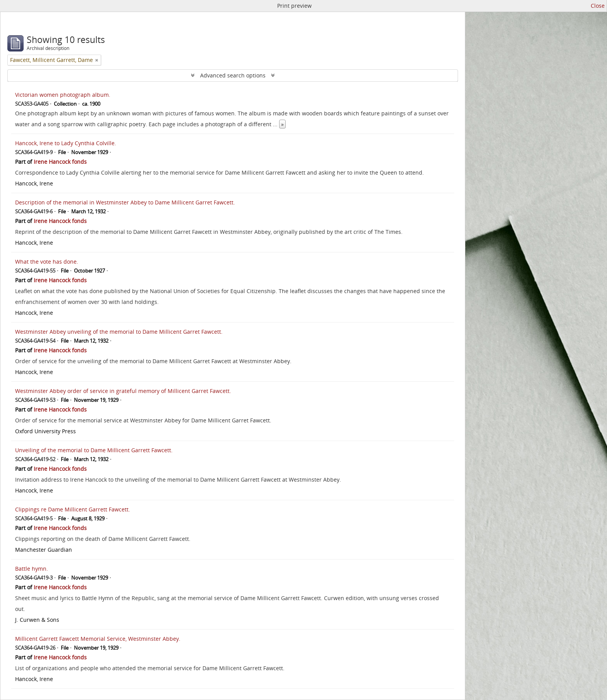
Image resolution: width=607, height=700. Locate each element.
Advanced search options (233, 75)
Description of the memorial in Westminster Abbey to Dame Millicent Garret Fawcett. (125, 202)
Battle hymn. (32, 569)
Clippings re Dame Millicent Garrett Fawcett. (73, 509)
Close (598, 6)
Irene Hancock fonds (60, 162)
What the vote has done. (47, 262)
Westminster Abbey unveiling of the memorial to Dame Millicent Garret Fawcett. (119, 332)
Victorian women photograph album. (63, 95)
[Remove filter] (97, 60)
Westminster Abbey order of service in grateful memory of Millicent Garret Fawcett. (123, 391)
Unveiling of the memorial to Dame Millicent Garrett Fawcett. (94, 450)
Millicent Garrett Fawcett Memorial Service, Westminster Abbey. (98, 639)
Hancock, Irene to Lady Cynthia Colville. (66, 143)
